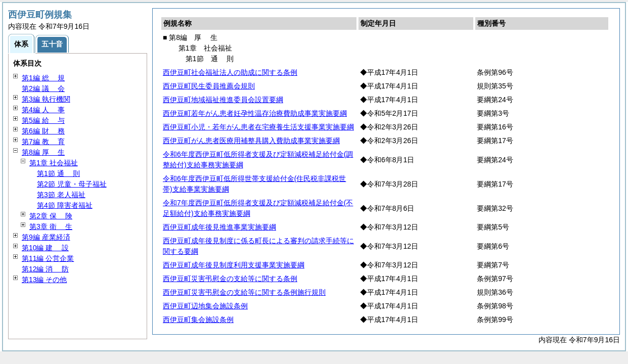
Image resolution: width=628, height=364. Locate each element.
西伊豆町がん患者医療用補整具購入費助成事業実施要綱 (251, 141)
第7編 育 (43, 142)
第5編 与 (43, 120)
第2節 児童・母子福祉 (72, 184)
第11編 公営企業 (48, 258)
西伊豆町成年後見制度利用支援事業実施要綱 (234, 265)
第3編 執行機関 (46, 99)
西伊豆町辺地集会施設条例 (205, 306)
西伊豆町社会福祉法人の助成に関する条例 (230, 72)
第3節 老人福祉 (61, 195)
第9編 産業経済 (46, 237)
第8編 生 (43, 152)
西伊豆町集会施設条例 (198, 320)
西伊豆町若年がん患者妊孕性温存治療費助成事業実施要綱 (255, 113)
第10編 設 (45, 248)
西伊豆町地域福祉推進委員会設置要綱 (223, 100)
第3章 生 (51, 226)
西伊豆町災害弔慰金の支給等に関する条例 (230, 279)
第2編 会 (43, 88)
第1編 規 (43, 78)
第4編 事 (43, 110)
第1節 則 (58, 173)
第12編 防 (45, 269)
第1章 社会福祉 (54, 163)
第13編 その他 (44, 280)
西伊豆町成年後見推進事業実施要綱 (219, 227)
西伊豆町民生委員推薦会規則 (209, 86)
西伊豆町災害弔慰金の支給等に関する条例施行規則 (244, 292)
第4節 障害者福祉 (65, 205)
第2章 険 (51, 216)
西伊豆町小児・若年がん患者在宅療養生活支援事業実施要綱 (258, 127)
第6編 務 (43, 131)
